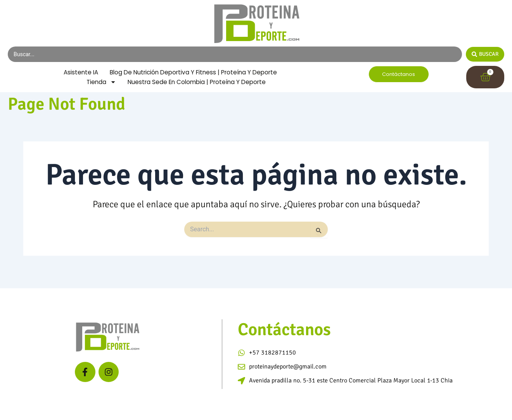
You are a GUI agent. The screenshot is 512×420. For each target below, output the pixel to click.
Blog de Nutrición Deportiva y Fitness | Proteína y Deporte (173, 81)
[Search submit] (485, 54)
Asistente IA (170, 71)
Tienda (98, 91)
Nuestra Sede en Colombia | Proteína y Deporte (197, 91)
